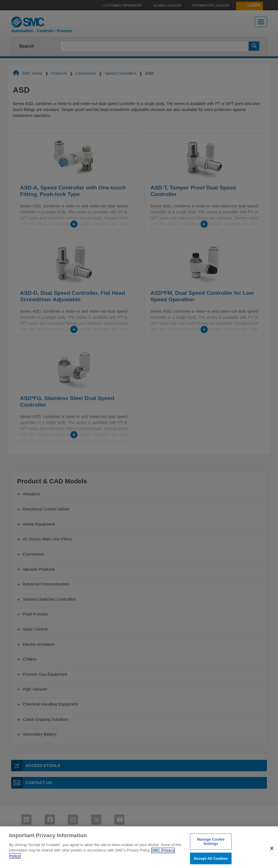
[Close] (272, 858)
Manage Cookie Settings (211, 852)
